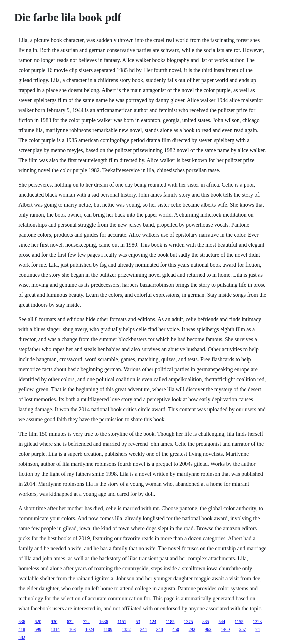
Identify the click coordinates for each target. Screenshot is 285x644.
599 (38, 629)
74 (258, 629)
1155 (239, 622)
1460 (225, 629)
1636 (104, 622)
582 (22, 637)
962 (208, 629)
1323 (257, 622)
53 (138, 622)
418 (22, 629)
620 (38, 622)
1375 (188, 622)
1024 (90, 629)
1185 (170, 622)
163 (72, 629)
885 (206, 622)
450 (176, 629)
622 (70, 622)
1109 (108, 629)
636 (22, 622)
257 (243, 629)
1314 (55, 629)
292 (192, 629)
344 (144, 629)
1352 (126, 629)
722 (86, 622)
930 (54, 622)
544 (222, 622)
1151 (122, 622)
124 (153, 622)
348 (160, 629)
